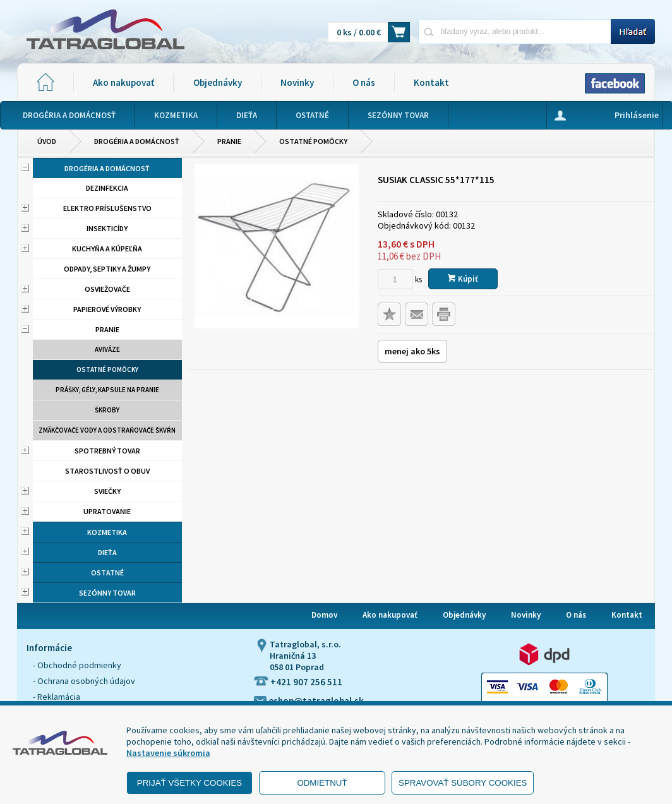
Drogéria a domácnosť (137, 141)
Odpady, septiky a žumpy (107, 269)
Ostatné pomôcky (313, 141)
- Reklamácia (57, 697)
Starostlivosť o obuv (107, 471)
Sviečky (107, 491)
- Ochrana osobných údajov (84, 681)
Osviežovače (107, 289)
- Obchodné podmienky (77, 665)
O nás (364, 82)
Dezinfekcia (107, 188)
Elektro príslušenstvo (107, 208)
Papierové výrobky (107, 309)
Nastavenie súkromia (168, 753)
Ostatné (107, 573)
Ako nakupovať (123, 82)
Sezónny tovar (107, 593)
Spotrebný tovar (107, 451)
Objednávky (218, 82)
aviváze (107, 349)
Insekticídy (107, 228)
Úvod (47, 141)
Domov (324, 615)
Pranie (229, 141)
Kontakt (431, 82)
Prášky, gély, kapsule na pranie (107, 390)
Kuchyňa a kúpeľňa (107, 249)
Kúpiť (463, 279)
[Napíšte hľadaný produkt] (514, 31)
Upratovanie (107, 511)
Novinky (297, 82)
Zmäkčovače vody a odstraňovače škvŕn (107, 430)
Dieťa (107, 552)
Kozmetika (107, 532)
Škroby (107, 410)
